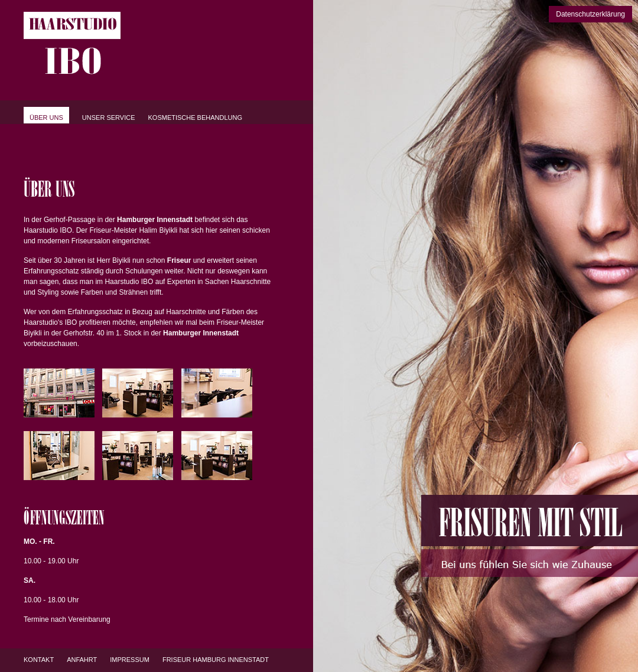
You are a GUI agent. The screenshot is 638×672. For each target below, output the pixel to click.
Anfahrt (82, 660)
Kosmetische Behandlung (196, 118)
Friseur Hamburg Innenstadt (216, 660)
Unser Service (109, 118)
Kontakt (39, 660)
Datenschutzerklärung (590, 14)
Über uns (46, 118)
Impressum (130, 660)
